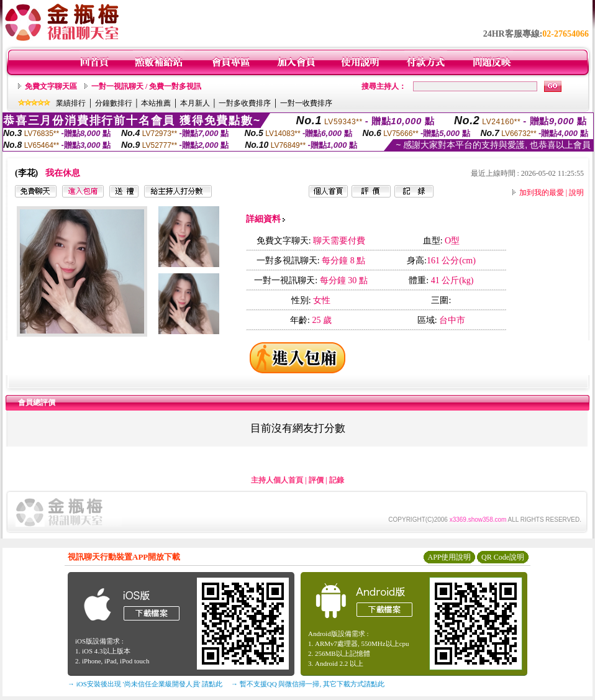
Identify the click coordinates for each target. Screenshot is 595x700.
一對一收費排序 (306, 103)
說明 (576, 193)
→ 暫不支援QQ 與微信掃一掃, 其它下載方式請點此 (308, 684)
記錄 (337, 480)
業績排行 (71, 103)
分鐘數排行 (114, 103)
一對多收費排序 (245, 103)
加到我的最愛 (542, 193)
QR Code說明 (503, 557)
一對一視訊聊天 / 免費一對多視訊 (146, 86)
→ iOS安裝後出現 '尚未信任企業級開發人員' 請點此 (145, 684)
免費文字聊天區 (51, 86)
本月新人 (195, 103)
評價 (316, 480)
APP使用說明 (449, 557)
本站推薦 (156, 103)
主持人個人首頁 (277, 480)
